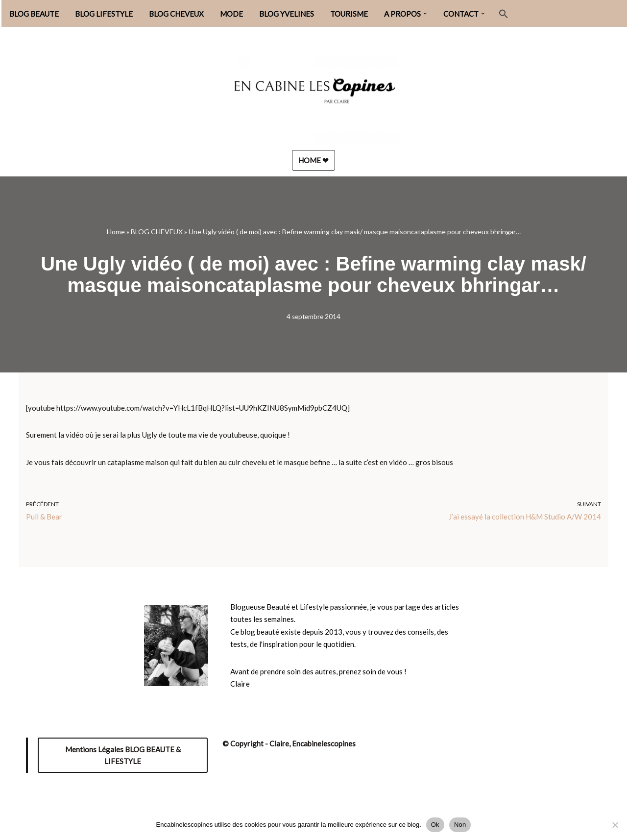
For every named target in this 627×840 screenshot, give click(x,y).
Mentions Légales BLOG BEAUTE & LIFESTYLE (123, 755)
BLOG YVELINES (287, 14)
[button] (425, 14)
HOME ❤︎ (313, 160)
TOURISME (349, 14)
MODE (231, 14)
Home (116, 232)
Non (460, 825)
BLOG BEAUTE (34, 14)
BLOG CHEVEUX (176, 14)
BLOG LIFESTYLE (104, 14)
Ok (435, 825)
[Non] (615, 825)
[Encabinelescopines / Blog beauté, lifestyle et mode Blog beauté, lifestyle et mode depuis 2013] (313, 94)
